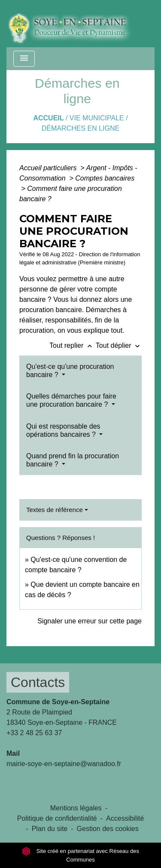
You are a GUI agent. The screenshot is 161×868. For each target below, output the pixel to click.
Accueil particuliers (49, 168)
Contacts (38, 682)
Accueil (48, 118)
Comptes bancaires (105, 178)
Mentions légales (76, 808)
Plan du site (50, 829)
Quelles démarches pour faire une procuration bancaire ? (71, 400)
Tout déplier (119, 345)
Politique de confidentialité (57, 818)
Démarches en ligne (80, 128)
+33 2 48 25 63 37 (34, 733)
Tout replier (73, 345)
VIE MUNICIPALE (97, 118)
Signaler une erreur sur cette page (90, 621)
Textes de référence (55, 510)
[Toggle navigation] (24, 59)
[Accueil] (76, 24)
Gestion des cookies (108, 829)
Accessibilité (125, 818)
